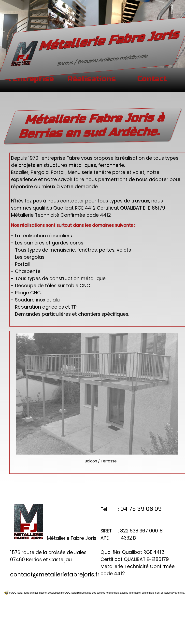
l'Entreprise (31, 79)
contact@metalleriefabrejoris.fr (55, 574)
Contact (152, 79)
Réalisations (92, 79)
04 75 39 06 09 (141, 509)
